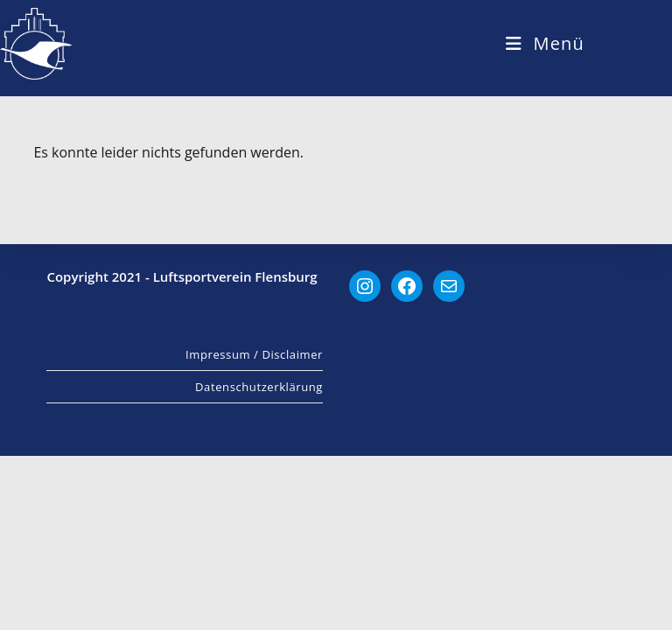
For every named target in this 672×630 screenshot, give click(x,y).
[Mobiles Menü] (545, 43)
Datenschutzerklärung (259, 561)
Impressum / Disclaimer (254, 528)
